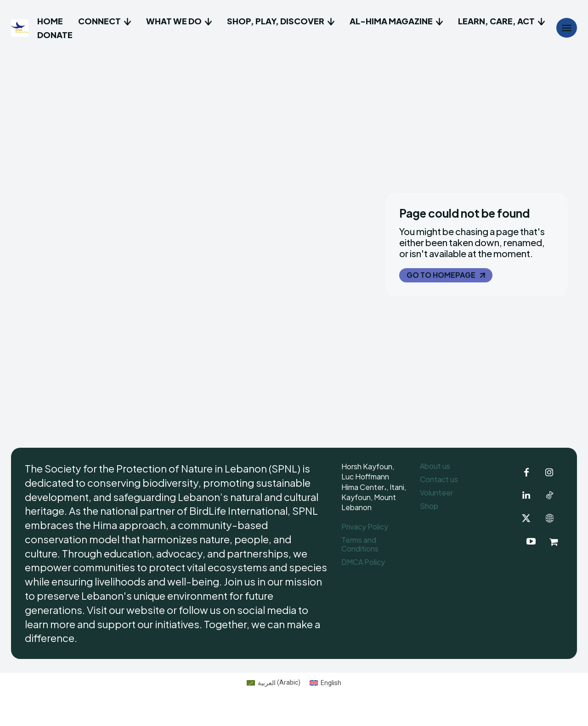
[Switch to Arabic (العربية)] (274, 703)
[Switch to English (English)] (325, 703)
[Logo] (21, 28)
